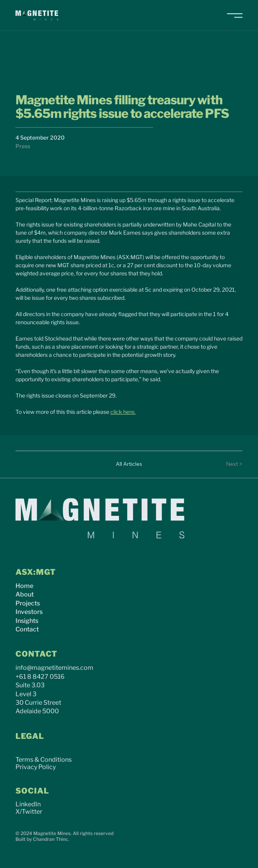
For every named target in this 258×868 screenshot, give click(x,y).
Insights (27, 621)
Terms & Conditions (44, 760)
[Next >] (227, 464)
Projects (28, 603)
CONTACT (36, 654)
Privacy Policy (36, 767)
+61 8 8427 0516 (40, 677)
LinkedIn (28, 804)
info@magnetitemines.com (54, 668)
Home (24, 586)
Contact (27, 629)
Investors (29, 612)
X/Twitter (29, 812)
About (25, 594)
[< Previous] (31, 464)
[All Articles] (129, 464)
